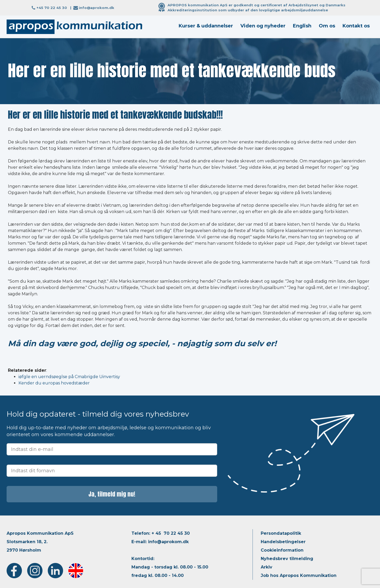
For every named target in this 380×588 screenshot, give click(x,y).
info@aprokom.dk (97, 8)
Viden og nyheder (263, 26)
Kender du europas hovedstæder (54, 383)
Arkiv (267, 567)
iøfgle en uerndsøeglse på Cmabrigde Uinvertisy (69, 377)
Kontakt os (356, 26)
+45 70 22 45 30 (52, 8)
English (302, 26)
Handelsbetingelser (283, 542)
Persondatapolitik (281, 533)
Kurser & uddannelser (206, 26)
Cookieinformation (282, 550)
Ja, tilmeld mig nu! (112, 494)
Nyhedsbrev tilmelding (287, 559)
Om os (327, 26)
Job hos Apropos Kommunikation (299, 575)
